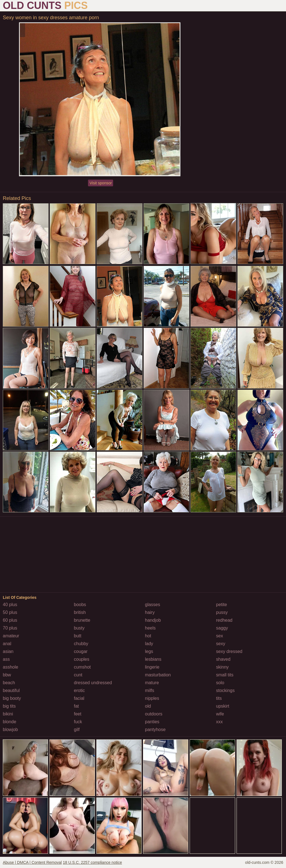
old (148, 706)
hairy (150, 612)
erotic (79, 690)
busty (79, 628)
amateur (11, 636)
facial (79, 698)
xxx (220, 722)
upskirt (223, 706)
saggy (222, 628)
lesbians (153, 659)
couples (82, 659)
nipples (152, 698)
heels (150, 628)
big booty (12, 698)
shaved (223, 659)
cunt (78, 675)
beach (9, 683)
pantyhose (155, 730)
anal (7, 644)
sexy (221, 644)
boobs (80, 605)
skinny (222, 667)
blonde (9, 722)
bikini (8, 714)
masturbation (158, 675)
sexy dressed (229, 651)
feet (78, 714)
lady (149, 644)
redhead (224, 620)
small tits (225, 675)
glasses (152, 605)
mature (152, 683)
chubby (81, 644)
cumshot (82, 667)
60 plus (10, 620)
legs (149, 651)
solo (220, 683)
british (80, 612)
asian (8, 651)
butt (78, 636)
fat (77, 706)
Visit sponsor (101, 183)
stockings (226, 690)
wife (220, 714)
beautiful (11, 690)
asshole (10, 667)
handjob (153, 620)
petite (222, 605)
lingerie (152, 667)
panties (152, 722)
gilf (77, 730)
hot (148, 636)
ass (6, 659)
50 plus (10, 612)
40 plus (10, 605)
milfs (150, 690)
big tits (9, 706)
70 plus (10, 628)
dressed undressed (93, 683)
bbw (7, 675)
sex (220, 636)
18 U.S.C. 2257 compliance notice (92, 862)
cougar (81, 651)
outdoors (154, 714)
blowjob (10, 730)
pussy (222, 612)
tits (219, 698)
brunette (82, 620)
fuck (78, 722)
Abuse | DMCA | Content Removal (32, 862)
